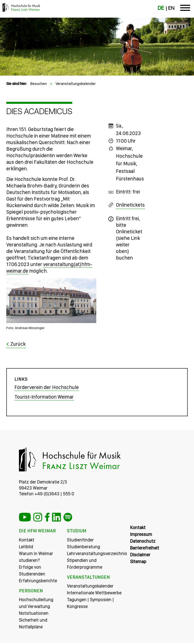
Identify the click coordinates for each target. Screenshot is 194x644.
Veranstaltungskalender (76, 84)
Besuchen (38, 84)
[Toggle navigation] (185, 9)
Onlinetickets (130, 205)
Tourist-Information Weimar (44, 398)
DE (161, 8)
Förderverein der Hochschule (47, 389)
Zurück (18, 344)
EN (171, 8)
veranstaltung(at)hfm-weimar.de (49, 268)
